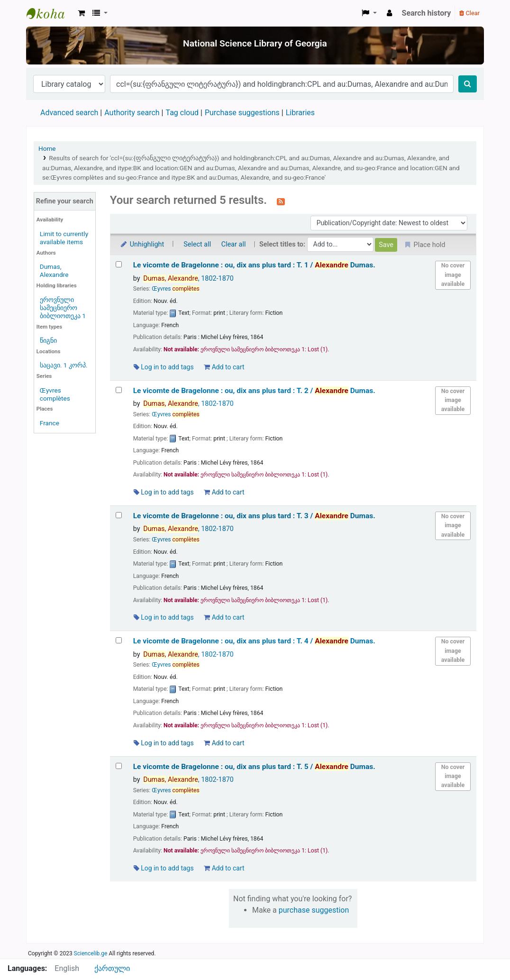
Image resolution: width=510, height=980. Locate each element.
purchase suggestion (314, 910)
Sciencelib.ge (91, 953)
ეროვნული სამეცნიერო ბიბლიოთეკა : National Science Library (50, 13)
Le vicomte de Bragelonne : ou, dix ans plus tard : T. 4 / (254, 641)
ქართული (112, 968)
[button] (81, 13)
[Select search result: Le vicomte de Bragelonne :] (119, 264)
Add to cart (224, 367)
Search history (427, 13)
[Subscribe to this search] (281, 201)
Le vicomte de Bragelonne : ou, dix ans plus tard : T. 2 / (254, 391)
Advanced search (69, 113)
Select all (197, 244)
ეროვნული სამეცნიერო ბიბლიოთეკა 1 (63, 308)
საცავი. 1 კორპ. (64, 365)
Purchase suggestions (242, 113)
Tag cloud (182, 113)
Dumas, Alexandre (54, 270)
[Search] (468, 84)
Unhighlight (142, 244)
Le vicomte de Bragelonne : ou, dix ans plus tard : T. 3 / (254, 516)
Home (47, 148)
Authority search (132, 113)
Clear (469, 13)
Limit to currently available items (64, 238)
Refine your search (65, 201)
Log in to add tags (164, 367)
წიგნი (48, 340)
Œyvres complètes (55, 394)
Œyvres (176, 289)
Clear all (234, 244)
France (50, 423)
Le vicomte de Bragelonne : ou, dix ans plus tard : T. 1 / (254, 265)
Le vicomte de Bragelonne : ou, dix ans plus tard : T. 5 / (254, 767)
